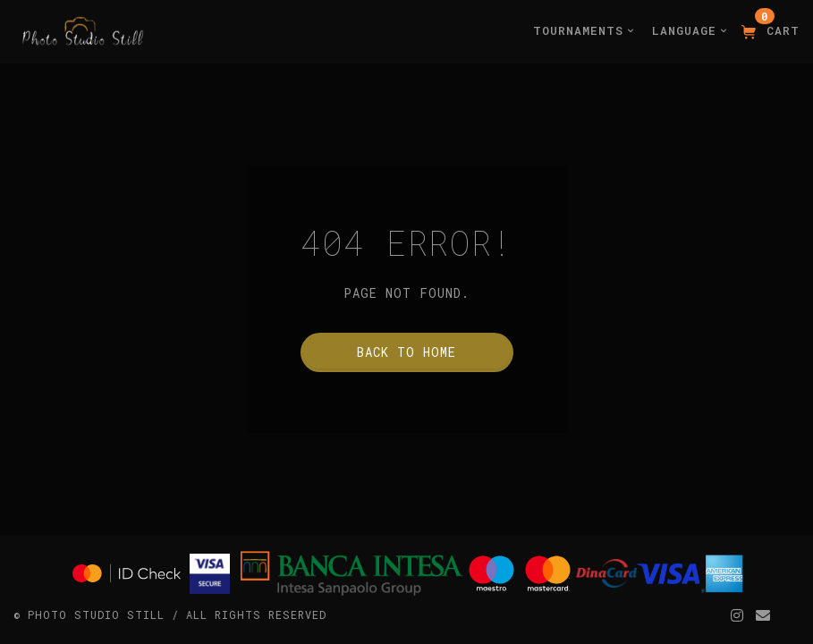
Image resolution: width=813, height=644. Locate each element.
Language (690, 30)
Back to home (406, 352)
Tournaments (584, 30)
